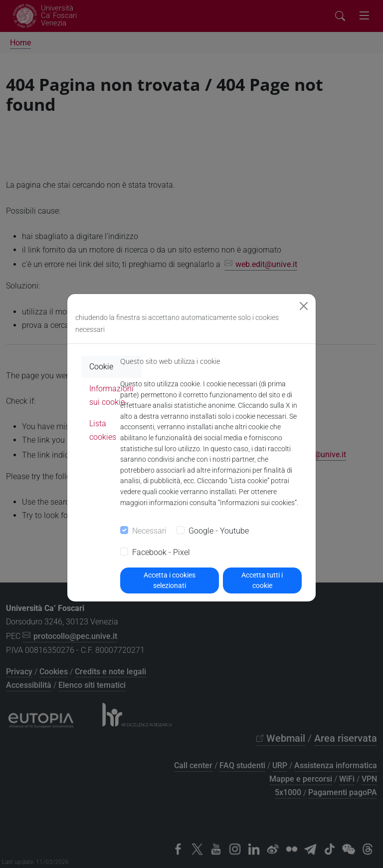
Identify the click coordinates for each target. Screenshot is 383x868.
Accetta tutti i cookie (262, 580)
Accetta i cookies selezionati (170, 580)
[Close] (304, 306)
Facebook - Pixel (161, 552)
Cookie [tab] (101, 367)
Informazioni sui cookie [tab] (111, 395)
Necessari (149, 531)
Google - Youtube (219, 531)
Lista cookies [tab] (103, 430)
